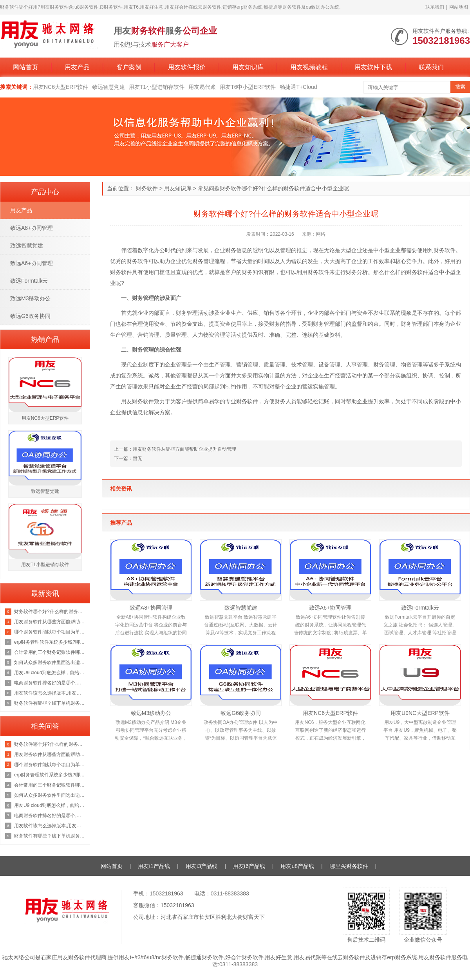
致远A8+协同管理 (151, 608)
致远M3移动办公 (151, 713)
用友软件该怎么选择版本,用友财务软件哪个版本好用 (50, 693)
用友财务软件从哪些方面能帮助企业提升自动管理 (50, 622)
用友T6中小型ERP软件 (248, 87)
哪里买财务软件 (349, 866)
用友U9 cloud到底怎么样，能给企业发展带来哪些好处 (50, 673)
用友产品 (77, 67)
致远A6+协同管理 (330, 608)
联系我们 (435, 7)
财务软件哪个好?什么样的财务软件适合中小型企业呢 (50, 612)
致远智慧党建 (108, 87)
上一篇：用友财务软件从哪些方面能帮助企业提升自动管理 (175, 449)
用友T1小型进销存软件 (157, 87)
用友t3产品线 (202, 866)
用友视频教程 (309, 67)
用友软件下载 (373, 67)
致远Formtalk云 (420, 608)
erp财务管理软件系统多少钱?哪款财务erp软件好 (50, 642)
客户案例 (129, 67)
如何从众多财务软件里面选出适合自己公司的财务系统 (50, 662)
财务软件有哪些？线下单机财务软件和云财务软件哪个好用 (50, 703)
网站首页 (25, 67)
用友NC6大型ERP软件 (61, 87)
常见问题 (209, 188)
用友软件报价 (187, 67)
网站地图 (459, 7)
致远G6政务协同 (241, 713)
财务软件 (147, 188)
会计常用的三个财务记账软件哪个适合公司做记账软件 (50, 652)
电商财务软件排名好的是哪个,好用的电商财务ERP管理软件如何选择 (50, 683)
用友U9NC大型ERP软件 (420, 713)
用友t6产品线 (249, 866)
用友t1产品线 (154, 866)
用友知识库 (248, 67)
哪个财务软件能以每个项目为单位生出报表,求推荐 (50, 632)
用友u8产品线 (297, 866)
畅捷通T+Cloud (298, 87)
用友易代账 (202, 87)
